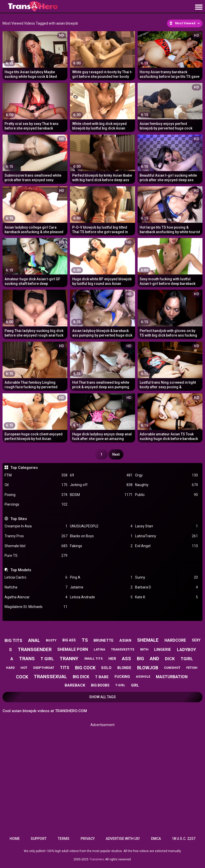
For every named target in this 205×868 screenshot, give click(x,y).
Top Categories (24, 468)
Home (15, 839)
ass (126, 659)
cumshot (172, 668)
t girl (47, 659)
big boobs (100, 685)
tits (65, 668)
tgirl (187, 659)
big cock (85, 668)
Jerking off (101, 485)
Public (166, 495)
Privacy (88, 839)
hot (24, 668)
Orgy (166, 475)
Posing (36, 495)
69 (101, 475)
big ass (69, 640)
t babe (102, 677)
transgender (35, 649)
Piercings (36, 504)
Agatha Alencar (36, 597)
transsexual (50, 677)
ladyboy (186, 650)
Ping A (101, 577)
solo (106, 668)
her (112, 659)
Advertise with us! (123, 839)
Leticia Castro (36, 577)
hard (10, 668)
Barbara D (166, 587)
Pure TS (36, 556)
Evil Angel (166, 546)
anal (34, 640)
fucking (122, 677)
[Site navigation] (199, 7)
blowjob (148, 668)
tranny (69, 659)
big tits (13, 640)
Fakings (101, 546)
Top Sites (19, 519)
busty (51, 640)
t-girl (120, 685)
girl (135, 685)
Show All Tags (103, 697)
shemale (148, 640)
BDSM (101, 495)
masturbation (172, 677)
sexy (196, 640)
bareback (75, 685)
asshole (143, 677)
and (154, 659)
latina (99, 650)
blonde (124, 668)
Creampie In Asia (36, 526)
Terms (64, 839)
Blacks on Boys (101, 536)
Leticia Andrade (101, 597)
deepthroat (44, 668)
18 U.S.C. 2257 (184, 839)
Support (39, 839)
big (141, 659)
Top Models (21, 570)
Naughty (166, 485)
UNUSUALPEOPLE (101, 526)
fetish (192, 668)
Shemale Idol (36, 546)
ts (85, 640)
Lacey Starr (166, 526)
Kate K (166, 597)
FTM (36, 475)
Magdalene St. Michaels (36, 607)
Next (116, 454)
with (144, 649)
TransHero (97, 859)
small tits (93, 659)
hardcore (175, 640)
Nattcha (36, 587)
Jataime (101, 587)
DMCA (156, 839)
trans (27, 659)
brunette (104, 640)
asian (125, 640)
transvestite (123, 650)
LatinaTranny (166, 536)
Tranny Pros (36, 536)
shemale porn (73, 649)
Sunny (166, 577)
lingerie (163, 650)
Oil (36, 485)
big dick (81, 677)
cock (22, 677)
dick (170, 659)
